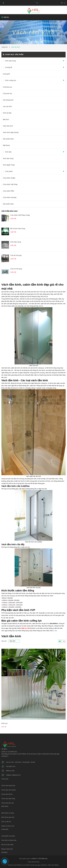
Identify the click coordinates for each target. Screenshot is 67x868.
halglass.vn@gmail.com (13, 775)
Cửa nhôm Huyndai (10, 197)
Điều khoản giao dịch (8, 817)
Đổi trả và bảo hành (7, 845)
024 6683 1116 (11, 766)
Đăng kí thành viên (7, 849)
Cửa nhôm (9, 171)
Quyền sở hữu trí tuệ (8, 826)
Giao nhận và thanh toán (9, 840)
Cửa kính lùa (7, 94)
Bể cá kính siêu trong (18, 229)
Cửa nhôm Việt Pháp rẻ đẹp (20, 215)
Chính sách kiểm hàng (8, 799)
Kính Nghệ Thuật (9, 165)
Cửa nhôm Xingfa (9, 178)
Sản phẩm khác (8, 139)
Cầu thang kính (8, 100)
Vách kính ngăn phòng (11, 132)
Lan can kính (7, 106)
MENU (5, 17)
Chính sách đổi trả (7, 794)
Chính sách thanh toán (8, 786)
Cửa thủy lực (8, 87)
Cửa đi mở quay (16, 255)
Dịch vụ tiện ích (6, 822)
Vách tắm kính (8, 126)
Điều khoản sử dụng (8, 813)
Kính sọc (4, 723)
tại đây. (55, 631)
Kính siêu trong (11, 61)
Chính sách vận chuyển (9, 790)
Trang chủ (5, 47)
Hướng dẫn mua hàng (8, 836)
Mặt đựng (6, 145)
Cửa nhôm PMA (8, 191)
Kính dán (8, 152)
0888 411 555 (10, 771)
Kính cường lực (11, 80)
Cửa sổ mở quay (16, 269)
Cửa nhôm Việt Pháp (10, 184)
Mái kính (6, 119)
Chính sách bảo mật (8, 803)
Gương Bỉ (9, 67)
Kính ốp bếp (7, 113)
